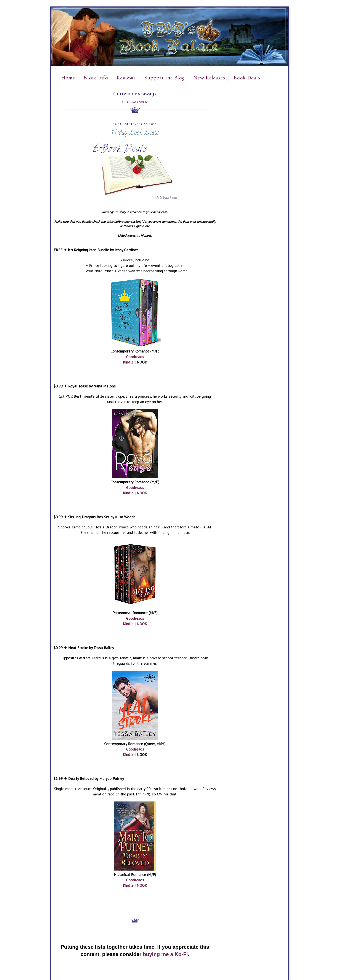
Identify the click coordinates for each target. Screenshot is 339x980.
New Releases (209, 78)
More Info (96, 78)
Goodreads (135, 357)
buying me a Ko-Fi (165, 954)
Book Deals (247, 78)
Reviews (126, 78)
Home (68, 78)
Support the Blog (164, 78)
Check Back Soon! (135, 102)
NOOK (142, 493)
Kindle (128, 362)
